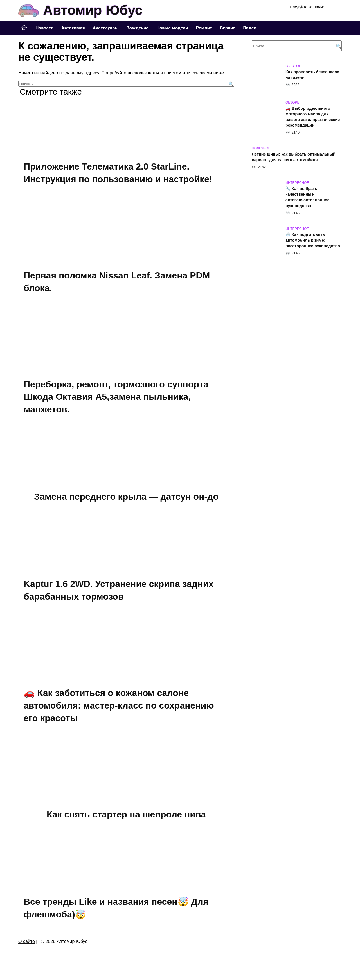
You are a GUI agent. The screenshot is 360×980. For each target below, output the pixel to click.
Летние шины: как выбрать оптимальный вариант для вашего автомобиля (294, 157)
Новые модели (172, 28)
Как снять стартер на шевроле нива (126, 815)
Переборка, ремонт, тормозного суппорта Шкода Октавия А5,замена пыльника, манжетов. (116, 397)
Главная (24, 28)
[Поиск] (230, 84)
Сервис (228, 28)
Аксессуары (106, 28)
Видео (250, 28)
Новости (44, 28)
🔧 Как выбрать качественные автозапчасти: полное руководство (308, 197)
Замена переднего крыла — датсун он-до (126, 497)
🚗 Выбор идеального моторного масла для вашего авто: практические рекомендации (313, 117)
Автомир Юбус (93, 10)
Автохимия (73, 28)
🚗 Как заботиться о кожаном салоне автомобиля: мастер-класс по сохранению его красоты (119, 706)
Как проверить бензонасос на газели (312, 75)
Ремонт (204, 28)
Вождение (138, 28)
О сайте (27, 943)
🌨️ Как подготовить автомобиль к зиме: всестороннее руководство (313, 240)
